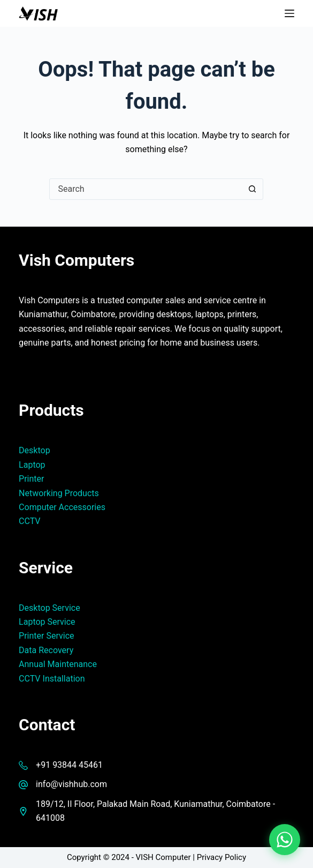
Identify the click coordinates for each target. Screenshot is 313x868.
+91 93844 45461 (69, 765)
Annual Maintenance (58, 664)
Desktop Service (49, 608)
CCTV (29, 521)
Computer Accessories (62, 507)
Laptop (32, 465)
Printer (31, 479)
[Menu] (289, 13)
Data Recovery (46, 650)
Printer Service (46, 636)
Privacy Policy (222, 857)
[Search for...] (146, 189)
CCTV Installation (52, 679)
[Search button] (252, 189)
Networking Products (59, 493)
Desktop (35, 450)
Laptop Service (47, 622)
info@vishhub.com (71, 784)
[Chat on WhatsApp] (285, 840)
